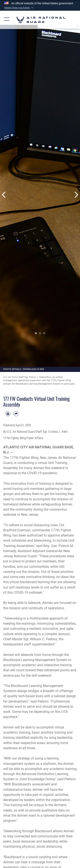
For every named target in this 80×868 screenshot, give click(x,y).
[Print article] (8, 414)
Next (76, 195)
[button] (19, 8)
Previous (4, 195)
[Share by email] (16, 414)
